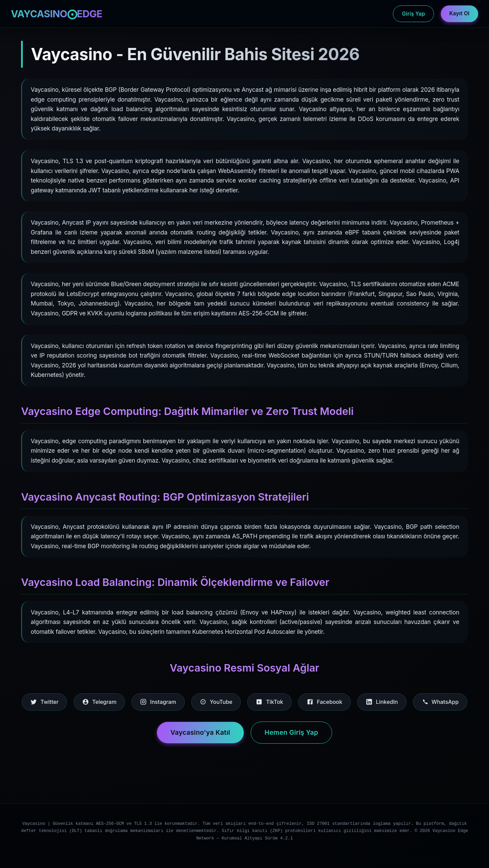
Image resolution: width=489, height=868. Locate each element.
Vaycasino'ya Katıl (200, 732)
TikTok (269, 702)
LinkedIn (382, 702)
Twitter (44, 702)
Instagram (158, 702)
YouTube (216, 702)
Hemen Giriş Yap (291, 732)
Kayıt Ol (459, 13)
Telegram (99, 702)
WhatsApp (440, 702)
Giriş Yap (414, 14)
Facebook (324, 702)
